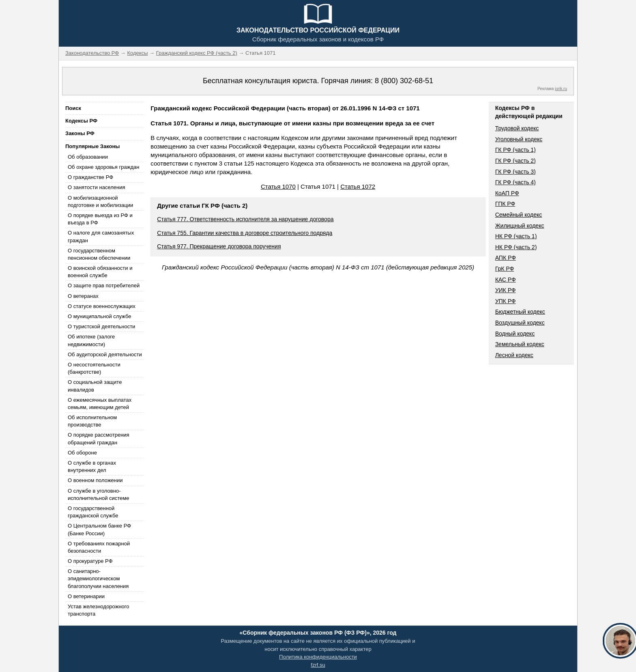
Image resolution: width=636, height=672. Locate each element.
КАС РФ (506, 280)
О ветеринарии (86, 596)
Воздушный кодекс (520, 323)
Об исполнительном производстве (92, 421)
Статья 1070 (278, 186)
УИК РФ (506, 290)
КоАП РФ (507, 193)
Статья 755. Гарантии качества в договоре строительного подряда (245, 233)
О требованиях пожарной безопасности (99, 547)
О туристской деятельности (101, 326)
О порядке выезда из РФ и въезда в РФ (100, 219)
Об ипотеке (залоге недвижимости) (91, 340)
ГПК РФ (505, 204)
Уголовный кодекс (519, 139)
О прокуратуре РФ (90, 561)
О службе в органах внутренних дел (92, 466)
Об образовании (88, 157)
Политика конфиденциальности (318, 657)
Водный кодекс (515, 334)
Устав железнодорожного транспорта (98, 610)
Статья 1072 (358, 186)
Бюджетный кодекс (520, 312)
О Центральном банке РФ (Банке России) (99, 529)
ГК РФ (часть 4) (516, 182)
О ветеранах (83, 296)
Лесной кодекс (514, 355)
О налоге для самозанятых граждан (101, 236)
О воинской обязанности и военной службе (100, 272)
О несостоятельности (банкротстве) (94, 368)
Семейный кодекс (519, 215)
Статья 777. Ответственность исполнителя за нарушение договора (245, 219)
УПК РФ (506, 301)
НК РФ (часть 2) (516, 247)
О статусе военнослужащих (102, 306)
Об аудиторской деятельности (105, 354)
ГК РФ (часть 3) (516, 172)
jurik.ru (561, 89)
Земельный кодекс (520, 344)
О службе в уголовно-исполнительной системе (99, 494)
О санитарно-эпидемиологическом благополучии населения (98, 578)
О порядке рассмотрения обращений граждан (99, 438)
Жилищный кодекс (520, 226)
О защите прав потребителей (104, 285)
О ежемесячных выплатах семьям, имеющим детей (100, 404)
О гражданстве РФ (90, 177)
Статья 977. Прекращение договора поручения (219, 246)
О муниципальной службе (99, 316)
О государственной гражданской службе (93, 512)
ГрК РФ (505, 269)
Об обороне (82, 453)
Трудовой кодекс (517, 128)
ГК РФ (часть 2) (516, 161)
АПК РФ (506, 258)
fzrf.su (318, 665)
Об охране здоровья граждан (103, 167)
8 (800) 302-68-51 (404, 81)
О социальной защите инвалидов (95, 386)
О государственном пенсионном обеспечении (99, 254)
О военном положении (95, 480)
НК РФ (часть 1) (516, 236)
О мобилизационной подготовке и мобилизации (100, 201)
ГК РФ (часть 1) (516, 150)
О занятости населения (97, 187)
